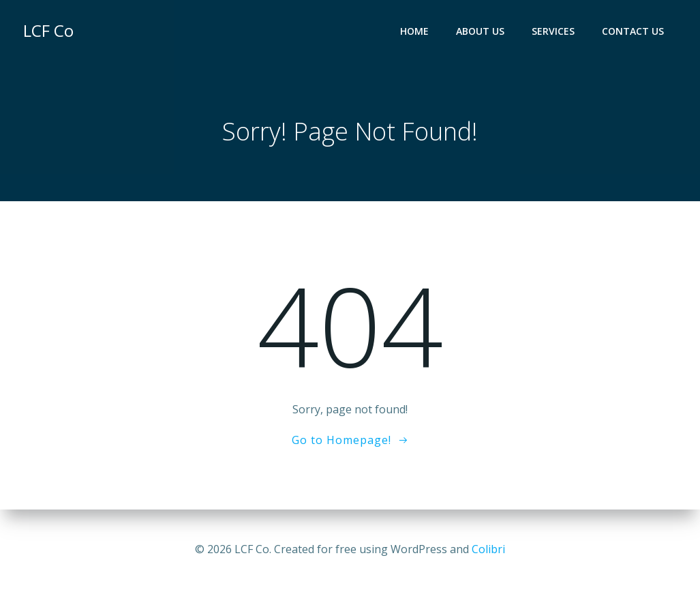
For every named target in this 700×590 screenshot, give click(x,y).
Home (414, 31)
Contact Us (633, 31)
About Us (480, 31)
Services (553, 31)
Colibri (488, 549)
